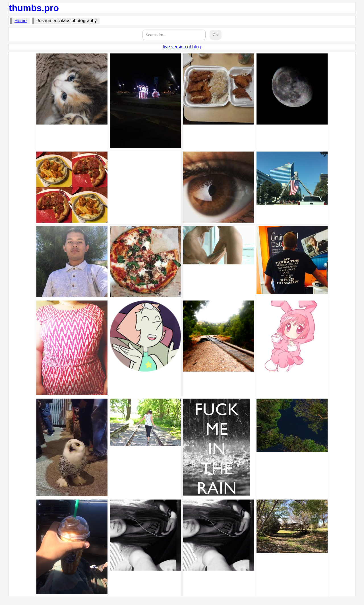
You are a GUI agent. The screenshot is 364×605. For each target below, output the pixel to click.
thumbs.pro (34, 8)
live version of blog (182, 47)
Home (21, 21)
